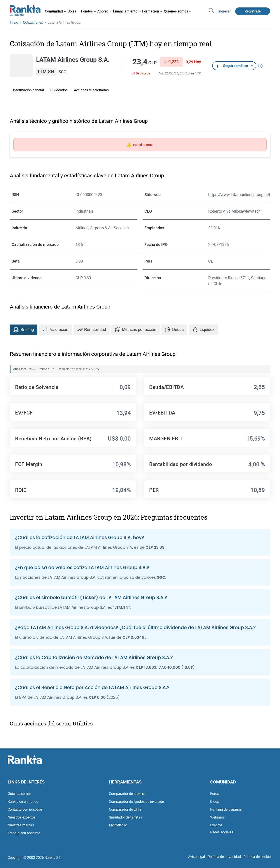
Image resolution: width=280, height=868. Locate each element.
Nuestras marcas (21, 825)
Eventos (216, 825)
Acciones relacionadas (91, 90)
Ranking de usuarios (226, 809)
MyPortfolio (118, 825)
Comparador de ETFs (125, 809)
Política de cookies (258, 857)
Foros (215, 794)
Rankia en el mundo (23, 801)
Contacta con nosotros (25, 809)
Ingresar (225, 11)
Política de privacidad (224, 857)
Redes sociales (222, 832)
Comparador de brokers (127, 794)
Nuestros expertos (22, 817)
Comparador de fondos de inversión (136, 801)
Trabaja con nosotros (24, 833)
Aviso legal (197, 857)
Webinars (217, 817)
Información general (28, 90)
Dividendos (59, 90)
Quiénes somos (20, 794)
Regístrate (253, 11)
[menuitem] (55, 11)
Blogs (215, 801)
